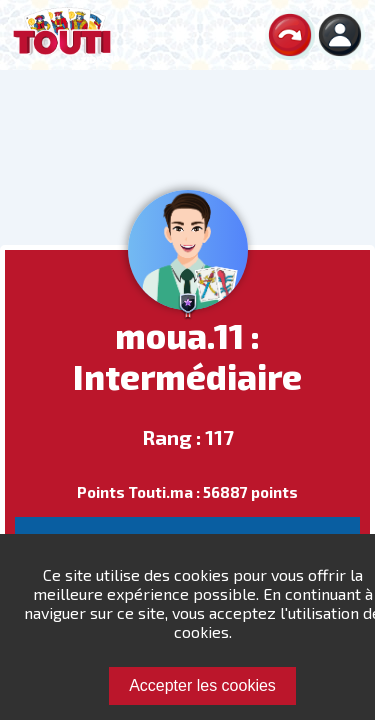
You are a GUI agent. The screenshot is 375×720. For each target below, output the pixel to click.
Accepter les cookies (202, 685)
